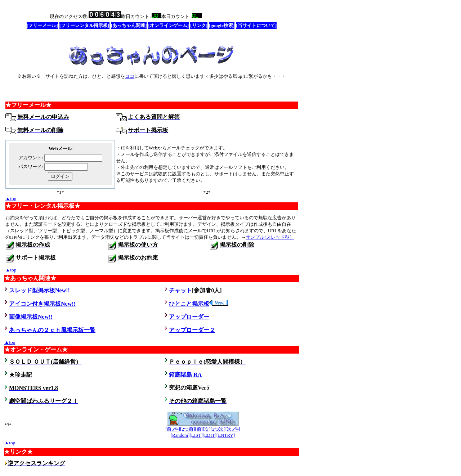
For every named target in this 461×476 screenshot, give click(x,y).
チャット (180, 290)
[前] (199, 429)
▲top (11, 199)
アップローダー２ (192, 330)
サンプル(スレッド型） (270, 237)
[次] (207, 429)
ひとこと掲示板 (198, 304)
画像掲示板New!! (31, 317)
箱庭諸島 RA (185, 375)
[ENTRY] (226, 435)
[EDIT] (210, 435)
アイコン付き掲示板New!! (42, 304)
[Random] (180, 435)
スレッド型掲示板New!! (39, 290)
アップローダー (189, 317)
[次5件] (233, 429)
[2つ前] (187, 429)
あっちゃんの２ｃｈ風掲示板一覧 (52, 330)
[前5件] (173, 429)
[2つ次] (218, 429)
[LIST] (196, 435)
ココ (130, 76)
